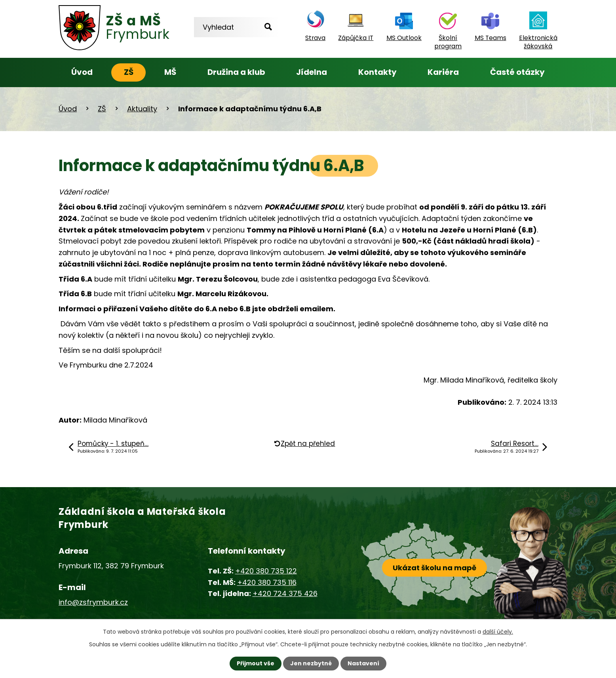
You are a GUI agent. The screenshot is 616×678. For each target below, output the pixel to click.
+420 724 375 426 (285, 593)
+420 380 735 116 (267, 582)
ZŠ (129, 72)
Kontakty (377, 72)
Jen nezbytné (311, 663)
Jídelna (312, 72)
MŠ (170, 72)
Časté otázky (517, 72)
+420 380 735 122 (266, 571)
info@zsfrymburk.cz (93, 602)
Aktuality (142, 109)
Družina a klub (236, 72)
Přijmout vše (256, 663)
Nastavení (363, 663)
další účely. (498, 632)
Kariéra (443, 72)
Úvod (82, 72)
